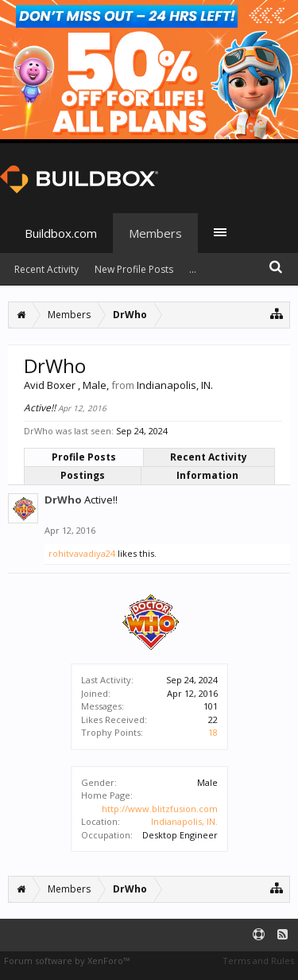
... (193, 269)
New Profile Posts (134, 269)
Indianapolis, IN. (184, 821)
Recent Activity (209, 457)
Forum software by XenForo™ (67, 961)
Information (207, 475)
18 (213, 732)
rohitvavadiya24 (82, 553)
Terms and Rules (258, 961)
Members (155, 233)
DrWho (63, 500)
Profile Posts (84, 457)
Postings (83, 475)
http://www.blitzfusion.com (160, 809)
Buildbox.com (61, 233)
